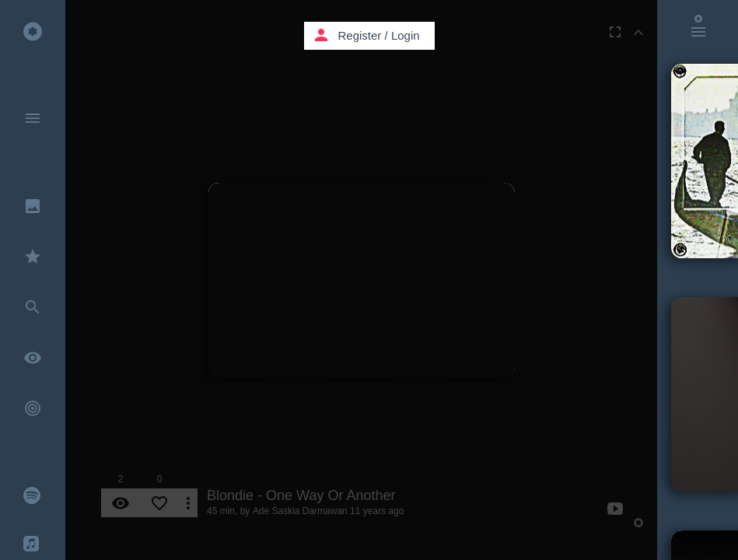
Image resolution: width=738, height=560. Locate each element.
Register (360, 35)
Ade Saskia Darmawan (300, 511)
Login (406, 35)
